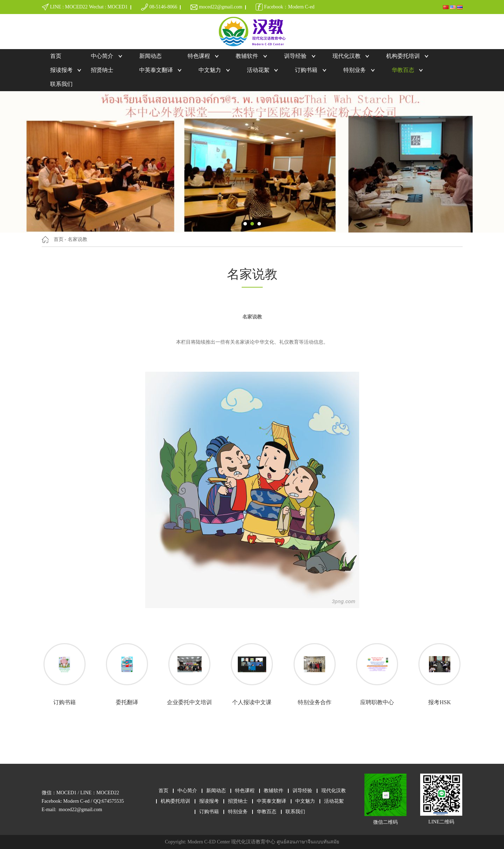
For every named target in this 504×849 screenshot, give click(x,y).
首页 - (60, 239)
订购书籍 (306, 70)
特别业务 (355, 70)
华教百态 (403, 70)
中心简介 (102, 56)
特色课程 (199, 56)
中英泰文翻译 (156, 70)
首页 (56, 56)
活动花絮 (258, 70)
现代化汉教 (347, 56)
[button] (245, 224)
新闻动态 (150, 56)
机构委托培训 (403, 56)
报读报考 (61, 70)
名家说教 (78, 239)
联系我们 (61, 84)
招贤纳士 (102, 70)
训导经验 (295, 56)
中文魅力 (210, 70)
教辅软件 (247, 56)
